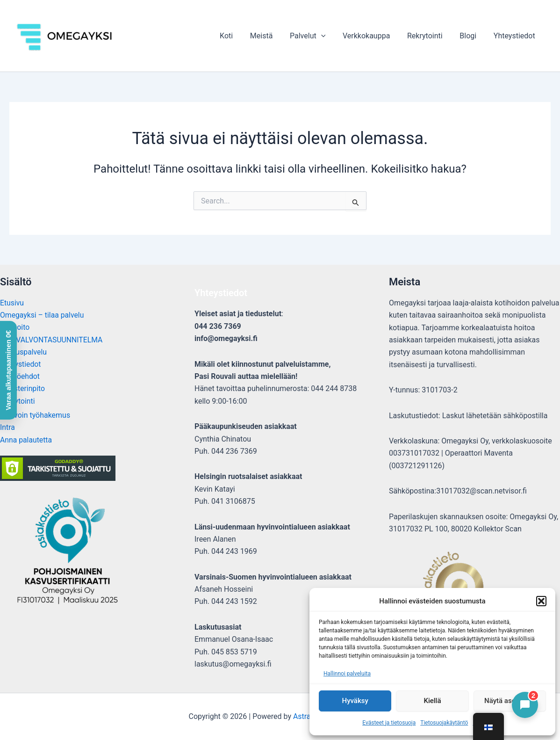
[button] (541, 601)
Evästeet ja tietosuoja (389, 723)
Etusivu (12, 303)
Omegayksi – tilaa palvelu (43, 315)
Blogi (471, 36)
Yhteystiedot (515, 36)
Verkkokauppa (374, 36)
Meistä (273, 36)
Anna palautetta (26, 440)
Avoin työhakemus (40, 416)
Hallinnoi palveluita (347, 674)
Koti (240, 36)
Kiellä (432, 701)
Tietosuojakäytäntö (444, 723)
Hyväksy (355, 701)
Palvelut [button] (317, 36)
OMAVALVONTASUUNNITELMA (52, 340)
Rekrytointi (431, 36)
